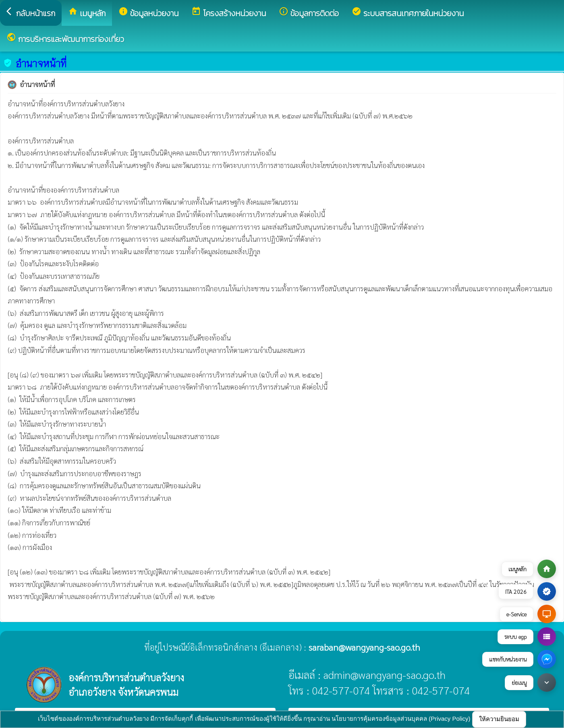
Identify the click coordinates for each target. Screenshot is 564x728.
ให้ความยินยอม (499, 719)
